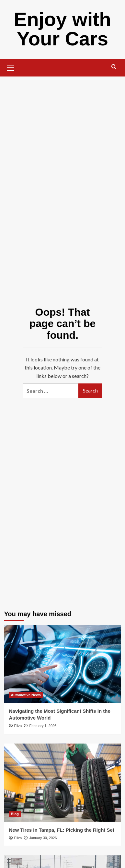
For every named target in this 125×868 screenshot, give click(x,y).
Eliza (18, 726)
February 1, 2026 (43, 726)
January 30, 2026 (43, 838)
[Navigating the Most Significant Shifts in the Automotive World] (63, 664)
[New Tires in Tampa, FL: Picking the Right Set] (63, 783)
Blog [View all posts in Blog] (15, 814)
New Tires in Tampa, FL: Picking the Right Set (62, 830)
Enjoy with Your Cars (62, 29)
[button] (11, 67)
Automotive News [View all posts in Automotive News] (26, 695)
